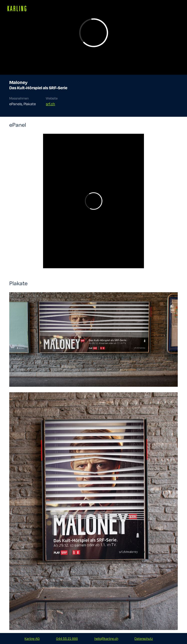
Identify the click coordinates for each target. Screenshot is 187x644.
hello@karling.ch (106, 638)
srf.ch (50, 104)
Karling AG (32, 638)
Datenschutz (144, 638)
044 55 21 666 (67, 638)
